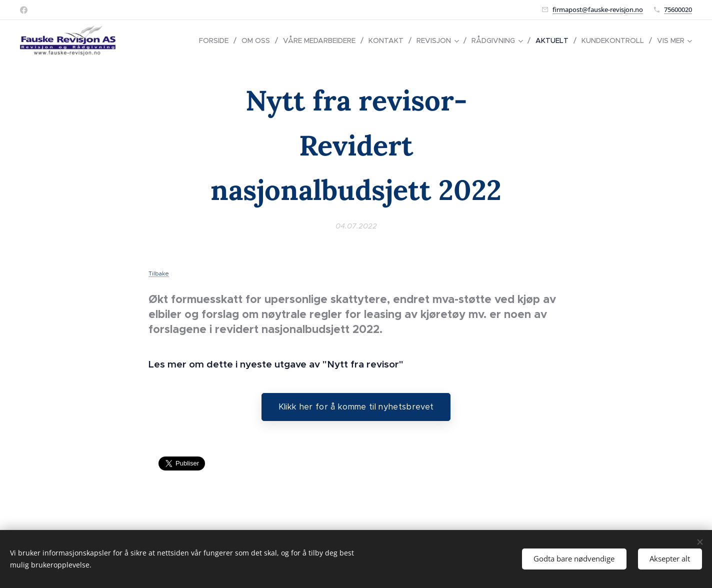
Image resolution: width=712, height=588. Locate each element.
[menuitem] (216, 40)
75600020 (678, 9)
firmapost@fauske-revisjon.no (598, 9)
